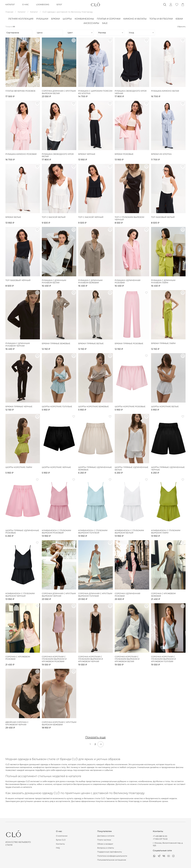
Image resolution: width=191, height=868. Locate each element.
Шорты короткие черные (56, 467)
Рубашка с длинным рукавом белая (54, 282)
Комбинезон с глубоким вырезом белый (129, 532)
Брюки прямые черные (19, 407)
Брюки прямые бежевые (56, 344)
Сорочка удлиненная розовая (127, 595)
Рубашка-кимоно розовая (21, 154)
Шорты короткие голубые (57, 407)
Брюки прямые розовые (129, 344)
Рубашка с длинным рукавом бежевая (90, 282)
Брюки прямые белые (91, 344)
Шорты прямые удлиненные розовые (22, 532)
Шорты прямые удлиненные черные (168, 469)
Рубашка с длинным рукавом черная (18, 345)
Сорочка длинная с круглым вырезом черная (59, 595)
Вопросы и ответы (106, 848)
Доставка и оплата (106, 836)
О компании (62, 836)
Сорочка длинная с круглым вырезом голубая (95, 595)
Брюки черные (87, 154)
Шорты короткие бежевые (93, 407)
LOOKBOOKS (43, 5)
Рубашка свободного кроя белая (58, 155)
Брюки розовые (124, 154)
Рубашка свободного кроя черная (131, 92)
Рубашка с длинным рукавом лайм (163, 282)
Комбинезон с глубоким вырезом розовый (56, 532)
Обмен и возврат (105, 844)
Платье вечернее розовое (20, 91)
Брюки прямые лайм (163, 343)
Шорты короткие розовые (130, 407)
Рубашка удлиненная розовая (128, 282)
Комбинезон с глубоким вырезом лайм (166, 532)
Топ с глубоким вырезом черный (129, 218)
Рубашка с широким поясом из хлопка (95, 92)
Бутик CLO (61, 840)
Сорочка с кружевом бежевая (163, 595)
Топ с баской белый (54, 217)
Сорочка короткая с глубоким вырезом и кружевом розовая (54, 659)
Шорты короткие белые (165, 407)
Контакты (60, 844)
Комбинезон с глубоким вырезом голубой (93, 532)
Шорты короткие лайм (19, 467)
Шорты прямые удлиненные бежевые (95, 469)
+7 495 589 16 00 (160, 836)
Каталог (22, 12)
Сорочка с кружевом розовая (18, 658)
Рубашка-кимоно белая (165, 91)
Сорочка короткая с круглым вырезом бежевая (59, 723)
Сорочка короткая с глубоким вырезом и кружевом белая (127, 659)
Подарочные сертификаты (110, 852)
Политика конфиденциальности (112, 856)
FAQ (58, 848)
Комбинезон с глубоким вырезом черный (20, 595)
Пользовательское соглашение (112, 860)
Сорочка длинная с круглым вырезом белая (59, 92)
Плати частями (104, 840)
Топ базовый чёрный (18, 280)
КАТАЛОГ (10, 5)
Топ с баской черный (91, 217)
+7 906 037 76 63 (160, 839)
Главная (9, 12)
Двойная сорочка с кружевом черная (17, 723)
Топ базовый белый (163, 217)
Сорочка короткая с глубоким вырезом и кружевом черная (91, 659)
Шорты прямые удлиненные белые (131, 469)
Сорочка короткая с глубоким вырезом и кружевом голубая (163, 659)
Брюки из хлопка (161, 154)
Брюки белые (13, 217)
